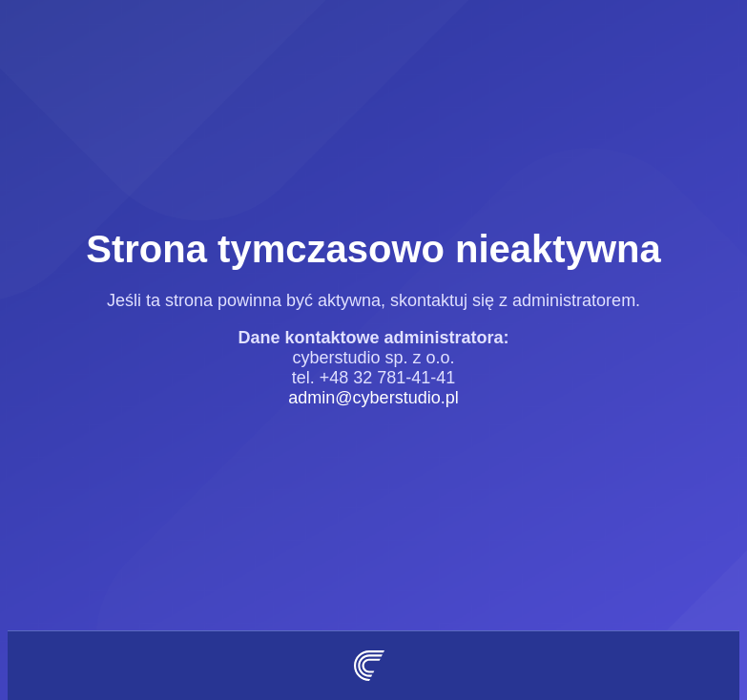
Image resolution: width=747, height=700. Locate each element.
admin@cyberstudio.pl (373, 398)
